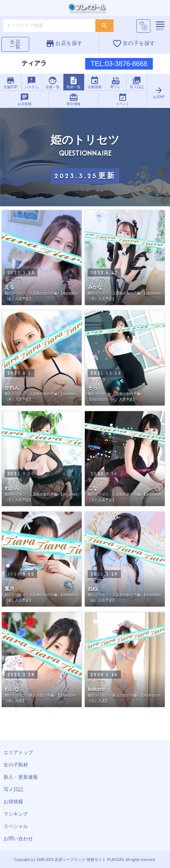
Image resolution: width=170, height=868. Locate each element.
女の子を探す (134, 44)
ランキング (16, 814)
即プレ (116, 82)
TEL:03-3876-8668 (119, 64)
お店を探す (64, 44)
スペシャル (16, 826)
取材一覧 (74, 82)
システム (32, 82)
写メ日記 (137, 82)
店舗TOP (11, 82)
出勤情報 (95, 82)
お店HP (159, 92)
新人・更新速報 (21, 777)
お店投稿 (25, 99)
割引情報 (74, 99)
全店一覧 (15, 44)
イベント (123, 99)
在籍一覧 (53, 82)
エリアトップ (18, 752)
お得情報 (13, 802)
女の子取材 (16, 765)
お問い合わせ (18, 838)
